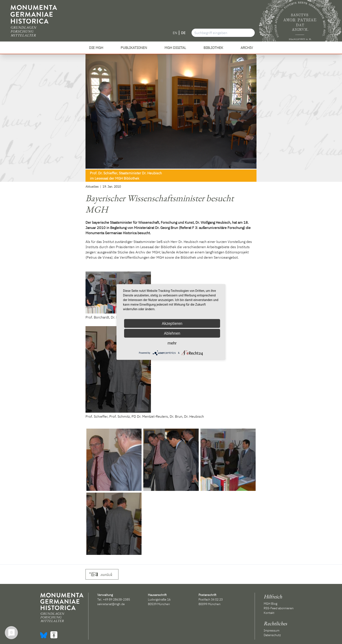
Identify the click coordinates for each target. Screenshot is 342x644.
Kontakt (269, 613)
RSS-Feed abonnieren (279, 608)
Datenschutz (272, 635)
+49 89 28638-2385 (116, 599)
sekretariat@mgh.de (111, 604)
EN (175, 33)
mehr (172, 343)
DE (183, 33)
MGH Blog (270, 604)
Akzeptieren (172, 323)
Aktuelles (92, 187)
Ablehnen (172, 333)
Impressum (272, 630)
